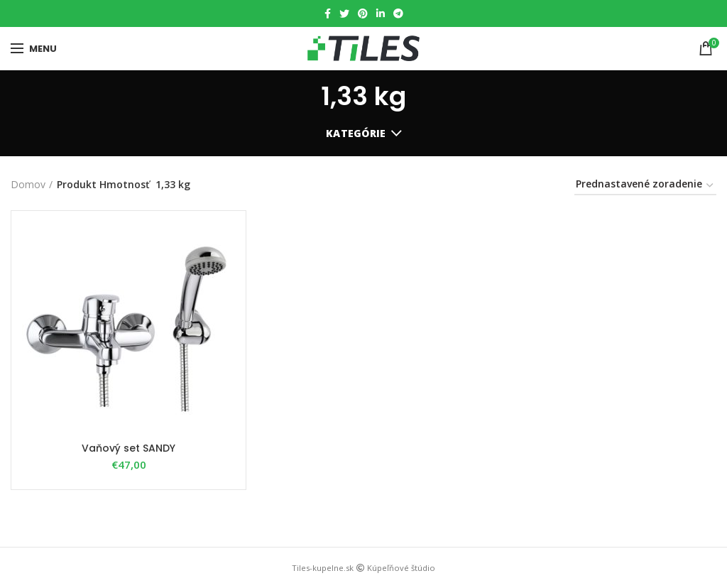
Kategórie (356, 133)
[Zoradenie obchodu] (645, 186)
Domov (28, 184)
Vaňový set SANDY (129, 448)
